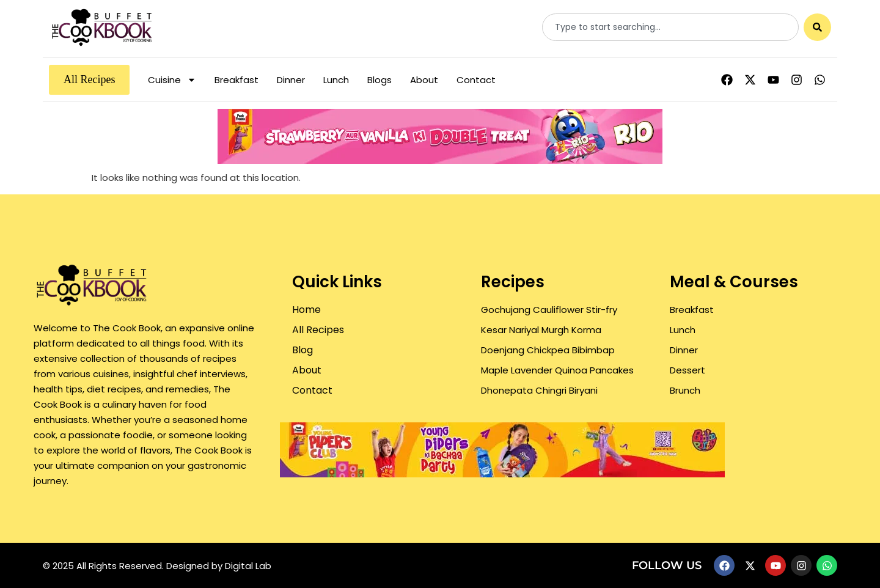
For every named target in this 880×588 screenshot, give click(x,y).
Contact (476, 80)
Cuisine (172, 80)
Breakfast (237, 80)
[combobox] (671, 27)
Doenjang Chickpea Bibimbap (548, 350)
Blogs (380, 80)
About (424, 80)
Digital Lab (248, 566)
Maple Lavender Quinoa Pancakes (557, 370)
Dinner (291, 80)
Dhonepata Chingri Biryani (539, 390)
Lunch (336, 80)
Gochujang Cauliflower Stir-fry (549, 310)
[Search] (817, 27)
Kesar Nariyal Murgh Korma (541, 330)
